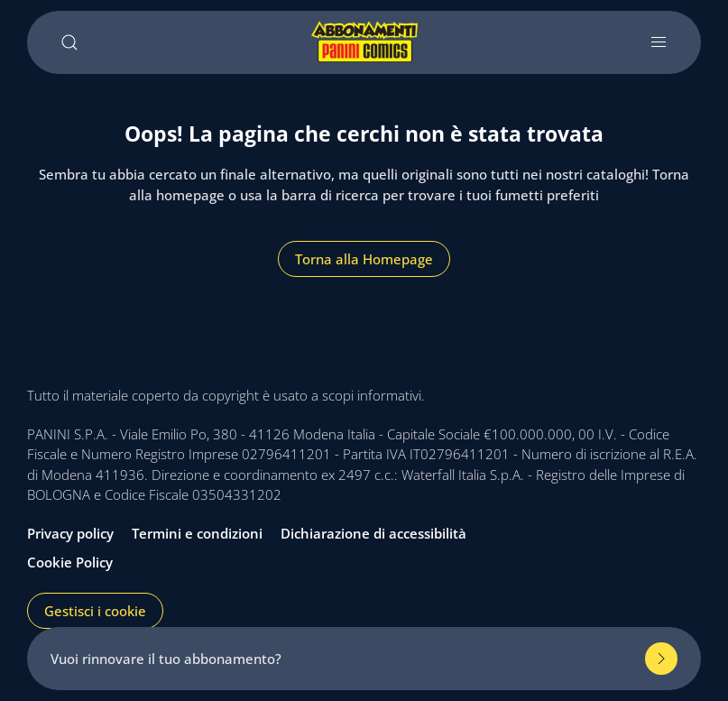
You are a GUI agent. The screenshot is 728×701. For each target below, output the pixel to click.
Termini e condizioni (197, 533)
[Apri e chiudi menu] (659, 42)
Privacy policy (70, 533)
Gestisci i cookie (95, 611)
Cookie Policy (70, 562)
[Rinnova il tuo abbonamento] (661, 659)
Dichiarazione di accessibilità (373, 533)
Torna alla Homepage (364, 259)
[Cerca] (69, 42)
